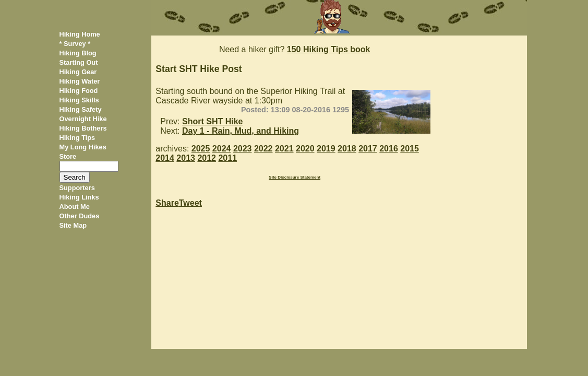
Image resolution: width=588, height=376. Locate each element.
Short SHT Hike (212, 121)
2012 (207, 158)
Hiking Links (79, 197)
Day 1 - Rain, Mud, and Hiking (241, 131)
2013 (186, 158)
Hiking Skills (79, 100)
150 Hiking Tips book (329, 49)
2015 (410, 149)
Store (68, 156)
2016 (389, 149)
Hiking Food (79, 91)
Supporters (77, 188)
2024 (222, 149)
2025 (201, 149)
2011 (227, 158)
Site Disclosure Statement (295, 177)
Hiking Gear (78, 72)
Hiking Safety (81, 109)
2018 (347, 149)
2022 (263, 149)
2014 (165, 158)
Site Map (73, 225)
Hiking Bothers (83, 128)
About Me (75, 207)
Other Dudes (80, 216)
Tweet (190, 203)
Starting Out (79, 62)
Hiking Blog (78, 53)
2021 (284, 149)
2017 (368, 149)
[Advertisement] (484, 192)
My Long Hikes (83, 147)
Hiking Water (80, 81)
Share (167, 203)
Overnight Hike (83, 119)
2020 (305, 149)
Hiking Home (80, 34)
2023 (243, 149)
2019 (326, 149)
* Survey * (75, 44)
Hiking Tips (77, 138)
